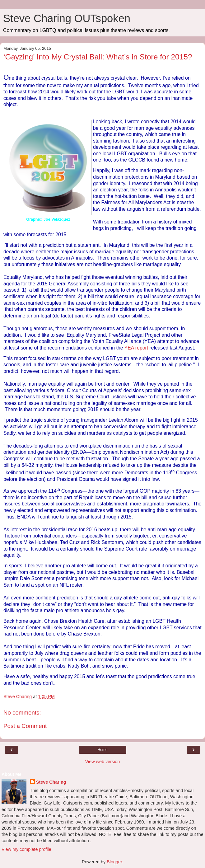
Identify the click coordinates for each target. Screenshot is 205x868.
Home (102, 750)
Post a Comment (25, 726)
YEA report (137, 348)
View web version (103, 762)
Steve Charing (51, 782)
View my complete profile (26, 849)
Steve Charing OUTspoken (67, 18)
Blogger (114, 862)
